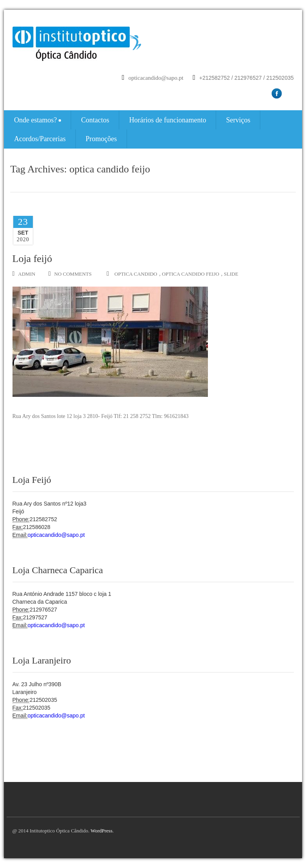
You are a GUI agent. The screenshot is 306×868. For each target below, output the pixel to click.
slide (231, 274)
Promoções (101, 139)
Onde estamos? (38, 120)
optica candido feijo (191, 274)
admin (24, 274)
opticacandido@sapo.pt (156, 78)
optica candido (136, 274)
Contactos (95, 120)
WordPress (102, 831)
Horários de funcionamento (167, 120)
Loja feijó (32, 259)
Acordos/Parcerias (40, 139)
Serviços (238, 120)
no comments (70, 274)
